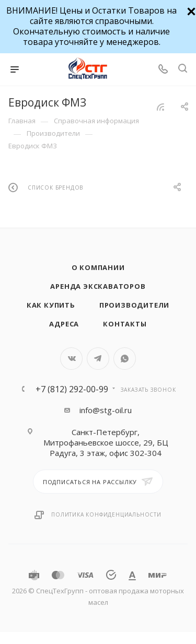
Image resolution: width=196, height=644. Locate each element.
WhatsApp (125, 359)
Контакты (125, 324)
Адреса (64, 324)
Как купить (51, 305)
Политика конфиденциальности (106, 514)
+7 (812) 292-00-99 (72, 389)
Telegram (98, 359)
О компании (98, 267)
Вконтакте (71, 359)
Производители (134, 305)
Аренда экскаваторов (98, 286)
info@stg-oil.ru (106, 410)
